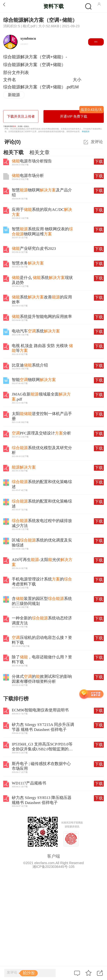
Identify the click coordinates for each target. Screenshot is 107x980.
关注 (96, 42)
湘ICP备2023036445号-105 (53, 867)
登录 (14, 126)
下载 (99, 161)
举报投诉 (86, 131)
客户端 (53, 856)
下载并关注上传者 (21, 116)
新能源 (14, 95)
